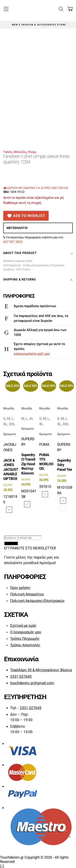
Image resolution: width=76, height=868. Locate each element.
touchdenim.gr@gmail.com (32, 683)
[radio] (9, 510)
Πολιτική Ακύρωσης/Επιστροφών (37, 601)
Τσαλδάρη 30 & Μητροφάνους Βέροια (41, 670)
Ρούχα (32, 152)
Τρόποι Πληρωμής (25, 639)
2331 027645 (21, 676)
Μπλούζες (20, 152)
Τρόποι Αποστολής (25, 645)
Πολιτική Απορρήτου (27, 594)
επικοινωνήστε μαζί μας (32, 354)
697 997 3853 (13, 242)
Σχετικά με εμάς (23, 625)
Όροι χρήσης (20, 588)
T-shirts (8, 152)
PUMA (44, 444)
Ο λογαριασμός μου (26, 632)
